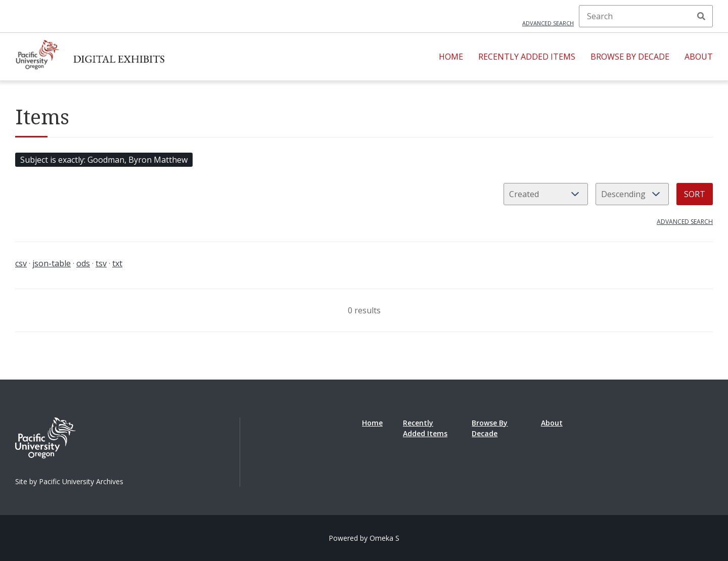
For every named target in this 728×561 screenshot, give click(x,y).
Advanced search (548, 23)
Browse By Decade (630, 57)
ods (83, 263)
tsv (101, 263)
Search (701, 16)
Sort (695, 194)
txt (117, 263)
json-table (52, 263)
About (699, 57)
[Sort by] (546, 194)
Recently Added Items (527, 57)
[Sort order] (632, 194)
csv (21, 263)
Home (451, 57)
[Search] (646, 16)
